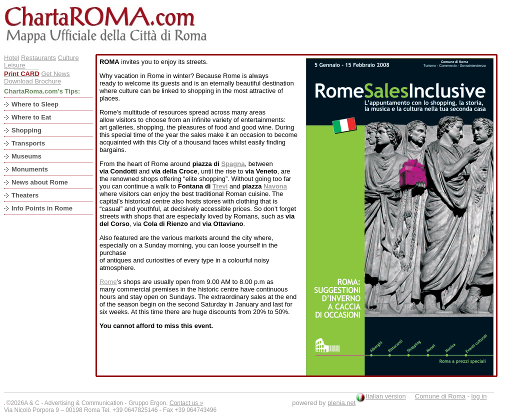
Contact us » (186, 403)
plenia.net (341, 403)
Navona (275, 186)
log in (479, 396)
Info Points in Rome (42, 208)
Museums (26, 156)
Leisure (15, 65)
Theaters (25, 195)
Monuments (30, 169)
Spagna (233, 164)
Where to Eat (31, 117)
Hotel (11, 58)
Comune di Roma (440, 396)
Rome (108, 282)
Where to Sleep (35, 104)
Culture (68, 58)
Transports (28, 143)
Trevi (220, 186)
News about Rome (40, 182)
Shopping (26, 130)
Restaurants (38, 58)
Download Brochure (32, 81)
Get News (55, 74)
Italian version (385, 396)
